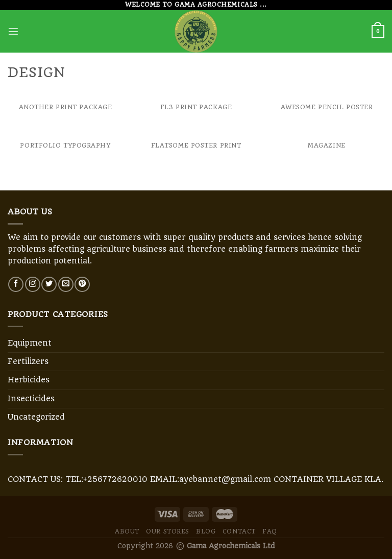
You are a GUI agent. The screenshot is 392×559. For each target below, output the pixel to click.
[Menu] (13, 31)
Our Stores (168, 531)
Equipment (30, 343)
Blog (206, 531)
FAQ (270, 531)
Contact (239, 531)
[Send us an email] (66, 284)
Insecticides (31, 399)
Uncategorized (36, 417)
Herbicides (29, 380)
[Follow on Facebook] (16, 284)
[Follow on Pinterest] (82, 284)
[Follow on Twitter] (49, 284)
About (127, 531)
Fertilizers (28, 361)
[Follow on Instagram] (33, 284)
